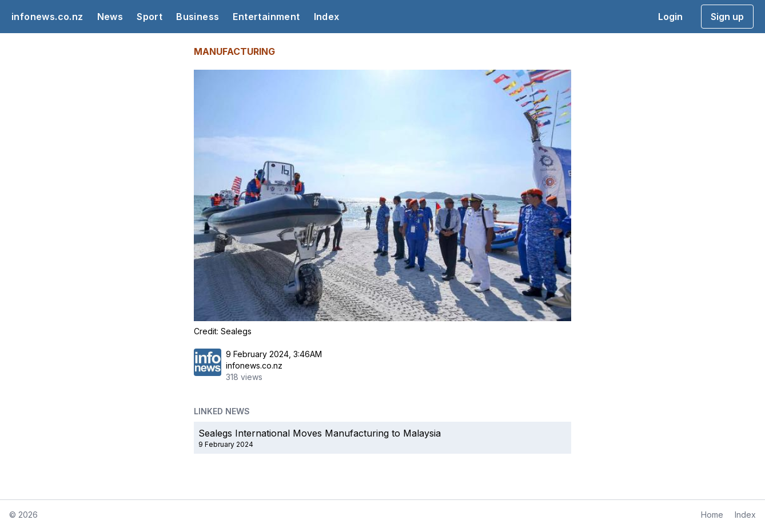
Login (670, 17)
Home (712, 515)
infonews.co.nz (47, 17)
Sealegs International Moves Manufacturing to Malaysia (320, 433)
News (110, 17)
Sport (150, 17)
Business (198, 17)
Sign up (727, 17)
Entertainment (266, 17)
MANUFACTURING (234, 51)
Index (327, 17)
